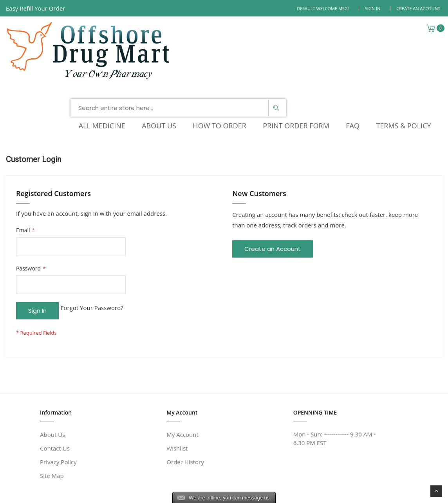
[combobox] (243, 33)
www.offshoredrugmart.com (112, 492)
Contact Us (55, 379)
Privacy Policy (58, 392)
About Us (52, 365)
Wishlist (177, 379)
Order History (185, 392)
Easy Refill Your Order (35, 8)
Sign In (373, 8)
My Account (182, 365)
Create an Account (418, 8)
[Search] (341, 33)
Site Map (52, 406)
